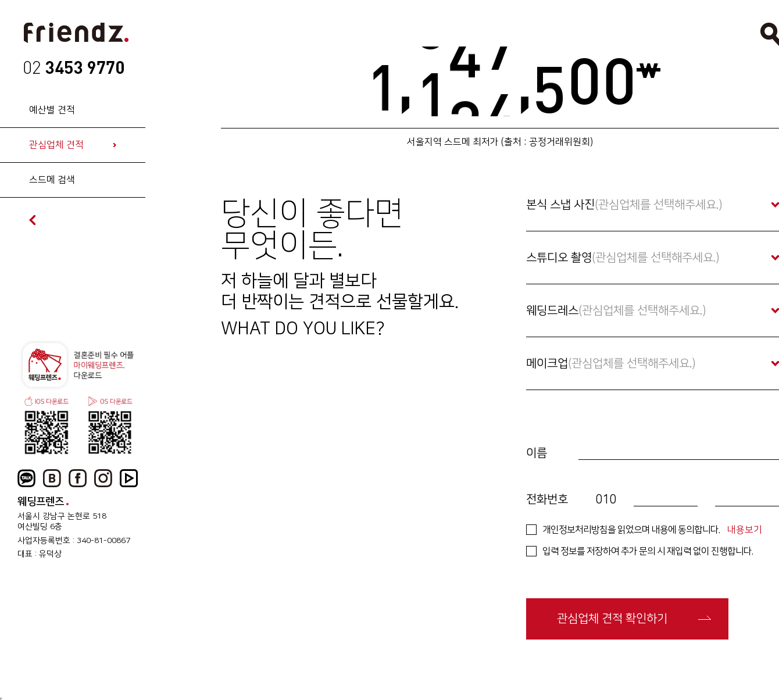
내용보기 (745, 530)
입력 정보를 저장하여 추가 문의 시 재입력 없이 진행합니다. (648, 551)
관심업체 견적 (56, 145)
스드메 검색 (52, 180)
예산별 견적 (52, 110)
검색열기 (770, 34)
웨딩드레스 (616, 310)
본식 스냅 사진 (624, 205)
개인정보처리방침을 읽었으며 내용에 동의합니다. (631, 530)
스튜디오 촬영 (623, 258)
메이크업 (611, 363)
